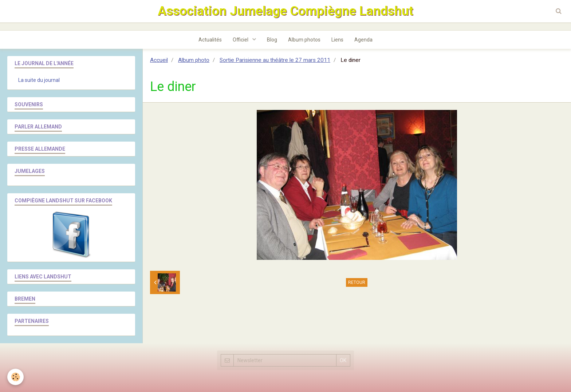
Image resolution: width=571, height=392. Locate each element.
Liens (337, 40)
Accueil (159, 60)
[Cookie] (15, 377)
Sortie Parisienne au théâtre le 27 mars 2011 (275, 60)
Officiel (241, 40)
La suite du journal (39, 80)
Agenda (363, 40)
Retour (357, 282)
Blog (272, 40)
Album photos (304, 40)
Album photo (194, 60)
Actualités (210, 40)
